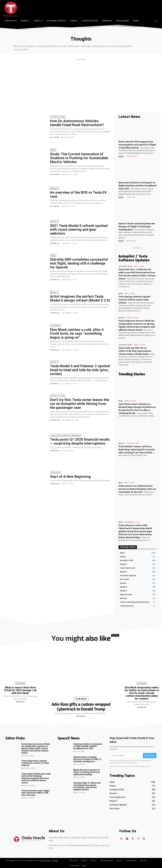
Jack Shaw (55, 137)
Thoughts (55, 473)
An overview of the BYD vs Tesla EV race (78, 194)
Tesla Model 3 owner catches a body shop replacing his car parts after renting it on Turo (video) (137, 449)
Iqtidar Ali (55, 243)
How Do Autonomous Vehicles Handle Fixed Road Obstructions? (77, 123)
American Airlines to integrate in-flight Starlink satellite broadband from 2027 (137, 186)
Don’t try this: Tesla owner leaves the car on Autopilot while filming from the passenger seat (79, 404)
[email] (126, 756)
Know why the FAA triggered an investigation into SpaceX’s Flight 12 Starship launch (137, 145)
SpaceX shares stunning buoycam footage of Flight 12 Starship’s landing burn (137, 227)
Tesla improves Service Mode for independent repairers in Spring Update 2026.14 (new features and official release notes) (36, 748)
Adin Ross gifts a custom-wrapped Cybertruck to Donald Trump (81, 707)
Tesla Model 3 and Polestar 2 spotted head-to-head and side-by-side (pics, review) (80, 370)
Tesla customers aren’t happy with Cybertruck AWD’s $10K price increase (35, 793)
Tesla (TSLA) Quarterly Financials (65, 435)
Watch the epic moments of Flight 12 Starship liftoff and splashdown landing (87, 772)
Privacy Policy (45, 860)
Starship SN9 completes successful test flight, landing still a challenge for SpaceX (79, 263)
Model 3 (54, 188)
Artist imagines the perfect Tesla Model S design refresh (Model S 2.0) (80, 298)
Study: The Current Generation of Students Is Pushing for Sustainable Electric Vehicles (79, 158)
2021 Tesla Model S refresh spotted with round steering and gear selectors (79, 230)
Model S (54, 222)
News (53, 150)
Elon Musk (55, 326)
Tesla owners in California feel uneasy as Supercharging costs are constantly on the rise (137, 489)
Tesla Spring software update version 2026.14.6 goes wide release (134, 300)
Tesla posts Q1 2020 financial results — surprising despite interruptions (80, 441)
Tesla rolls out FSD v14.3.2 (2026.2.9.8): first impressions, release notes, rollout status (135, 351)
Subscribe (150, 755)
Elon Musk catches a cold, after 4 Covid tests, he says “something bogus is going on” (77, 334)
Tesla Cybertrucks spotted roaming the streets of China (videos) (35, 763)
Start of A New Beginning (70, 477)
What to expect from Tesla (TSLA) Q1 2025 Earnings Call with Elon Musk (20, 690)
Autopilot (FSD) (58, 117)
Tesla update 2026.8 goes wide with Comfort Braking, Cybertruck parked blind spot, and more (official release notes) (36, 778)
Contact (55, 860)
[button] (156, 21)
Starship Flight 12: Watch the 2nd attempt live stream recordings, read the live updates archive (87, 786)
